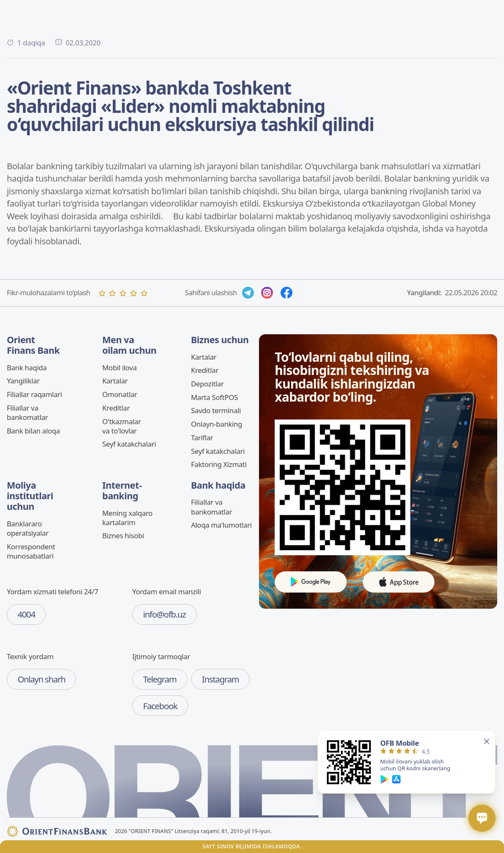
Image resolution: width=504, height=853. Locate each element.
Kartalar (115, 381)
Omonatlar (120, 394)
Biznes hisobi (123, 536)
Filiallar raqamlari (34, 394)
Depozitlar (208, 384)
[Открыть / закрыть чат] (482, 818)
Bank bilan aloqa (33, 431)
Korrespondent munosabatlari (31, 551)
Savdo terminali (216, 410)
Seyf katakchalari (129, 444)
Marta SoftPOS (215, 397)
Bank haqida (27, 368)
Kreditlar (116, 408)
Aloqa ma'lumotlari (221, 525)
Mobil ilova (119, 368)
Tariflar (202, 438)
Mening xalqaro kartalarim (127, 518)
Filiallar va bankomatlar (27, 413)
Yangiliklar (23, 381)
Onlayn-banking (217, 424)
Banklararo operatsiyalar (28, 528)
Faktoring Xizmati (219, 464)
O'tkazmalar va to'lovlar (121, 426)
